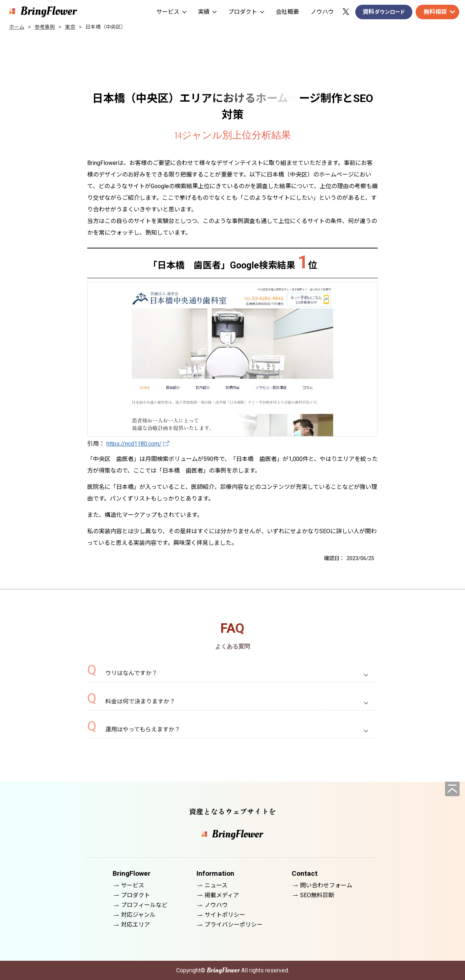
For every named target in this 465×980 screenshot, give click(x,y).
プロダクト (246, 12)
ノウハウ (322, 12)
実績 (207, 12)
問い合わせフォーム (326, 885)
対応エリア (136, 925)
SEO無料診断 (317, 895)
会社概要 (287, 12)
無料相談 (435, 12)
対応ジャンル (138, 915)
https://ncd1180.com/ (134, 444)
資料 (384, 12)
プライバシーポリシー (234, 925)
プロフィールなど (144, 905)
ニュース (216, 885)
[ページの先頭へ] (452, 789)
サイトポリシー (225, 915)
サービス (171, 12)
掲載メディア (222, 895)
